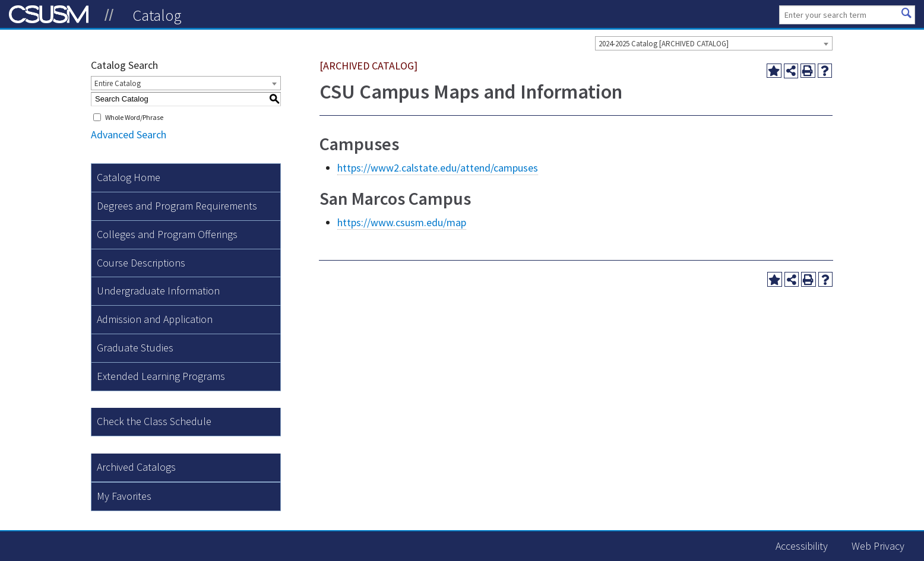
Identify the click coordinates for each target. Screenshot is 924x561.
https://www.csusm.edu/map (402, 222)
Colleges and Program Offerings (167, 234)
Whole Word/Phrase (134, 117)
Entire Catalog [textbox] (118, 83)
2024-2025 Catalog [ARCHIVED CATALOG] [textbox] (664, 44)
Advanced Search (129, 134)
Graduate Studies (135, 348)
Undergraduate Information (158, 291)
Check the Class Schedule (154, 421)
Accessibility (802, 546)
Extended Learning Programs (161, 376)
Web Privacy (878, 546)
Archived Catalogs (136, 467)
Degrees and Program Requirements (177, 206)
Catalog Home (129, 177)
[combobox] (714, 43)
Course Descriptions (141, 263)
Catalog (157, 15)
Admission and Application (155, 319)
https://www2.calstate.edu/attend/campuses (438, 168)
